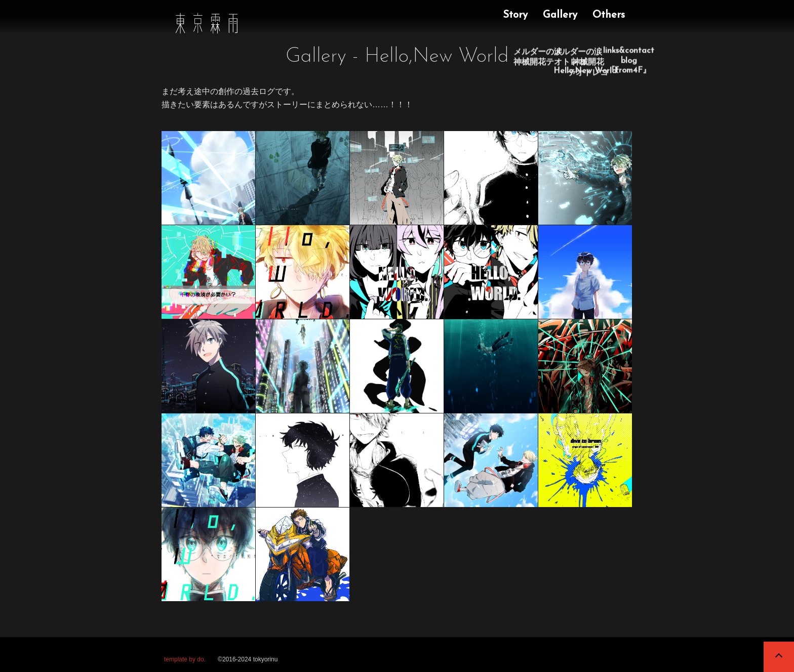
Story (515, 15)
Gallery (560, 15)
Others (609, 15)
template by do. (185, 659)
